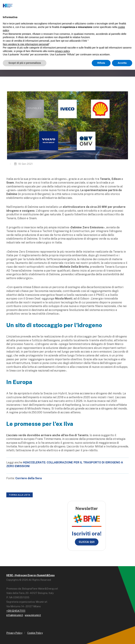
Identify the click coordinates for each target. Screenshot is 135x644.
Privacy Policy (14, 633)
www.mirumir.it (33, 615)
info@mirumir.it (15, 615)
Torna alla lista (20, 495)
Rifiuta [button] (101, 63)
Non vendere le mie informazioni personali (26, 44)
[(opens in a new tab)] (28, 478)
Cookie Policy (35, 633)
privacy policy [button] (62, 51)
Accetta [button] (122, 63)
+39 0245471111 (16, 611)
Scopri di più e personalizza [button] (25, 63)
